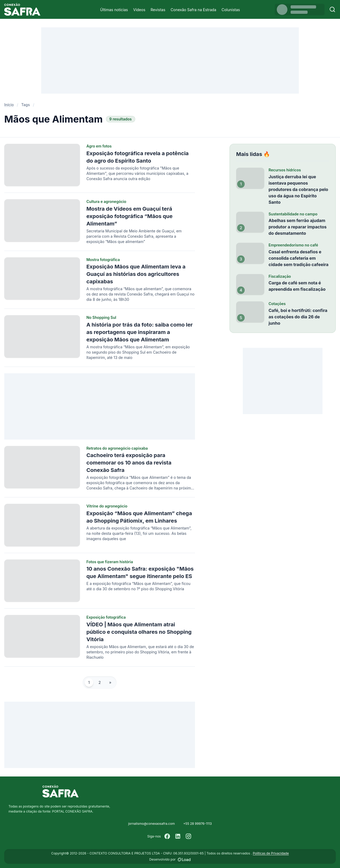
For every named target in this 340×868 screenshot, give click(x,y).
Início (9, 105)
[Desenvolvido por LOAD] (184, 860)
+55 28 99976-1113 (197, 824)
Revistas (158, 10)
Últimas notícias (114, 10)
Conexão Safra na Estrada (193, 10)
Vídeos (139, 10)
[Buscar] (332, 9)
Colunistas (231, 10)
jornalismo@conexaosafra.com (152, 824)
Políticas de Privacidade (271, 853)
